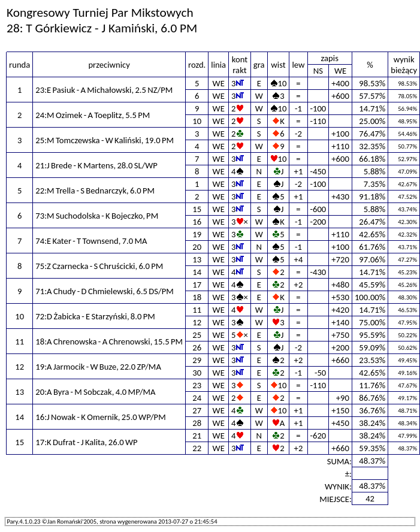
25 (197, 335)
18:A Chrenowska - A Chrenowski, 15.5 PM (109, 341)
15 (197, 209)
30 (197, 373)
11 (197, 310)
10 (197, 121)
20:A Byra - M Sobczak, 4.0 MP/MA (95, 392)
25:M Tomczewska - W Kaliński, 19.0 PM (105, 140)
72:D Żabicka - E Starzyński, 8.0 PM (95, 316)
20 (197, 247)
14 (197, 272)
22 (197, 448)
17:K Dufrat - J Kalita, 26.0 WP (86, 442)
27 (197, 410)
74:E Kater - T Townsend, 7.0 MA (91, 241)
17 (197, 285)
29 (197, 360)
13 (197, 259)
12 (197, 322)
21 (197, 436)
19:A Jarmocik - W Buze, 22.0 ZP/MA (98, 367)
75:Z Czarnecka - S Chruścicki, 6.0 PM (99, 266)
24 (197, 398)
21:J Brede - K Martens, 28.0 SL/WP (96, 165)
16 (197, 222)
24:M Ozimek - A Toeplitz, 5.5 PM (93, 115)
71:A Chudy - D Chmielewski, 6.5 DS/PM (105, 291)
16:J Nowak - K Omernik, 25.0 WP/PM (100, 417)
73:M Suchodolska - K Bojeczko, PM (97, 216)
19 (197, 234)
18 (197, 297)
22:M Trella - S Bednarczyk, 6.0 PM (95, 191)
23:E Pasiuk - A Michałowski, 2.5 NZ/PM (104, 90)
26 (197, 347)
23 (197, 385)
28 (197, 423)
